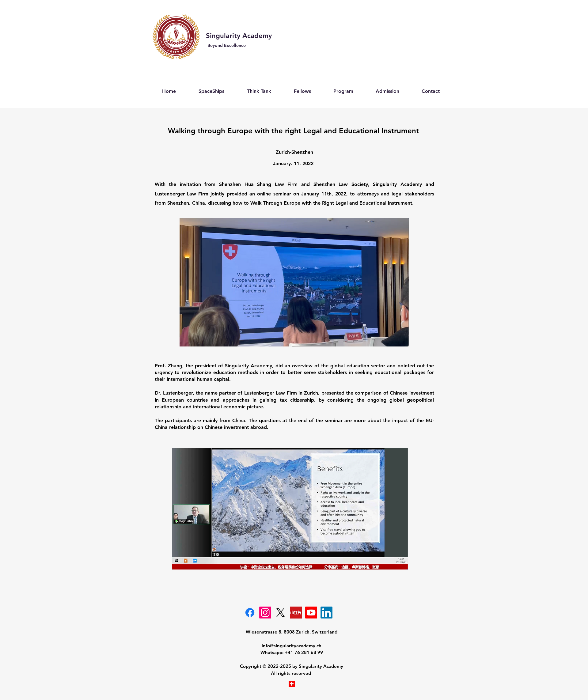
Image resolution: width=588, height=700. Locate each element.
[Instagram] (265, 613)
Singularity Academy (240, 36)
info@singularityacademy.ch (292, 646)
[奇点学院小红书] (296, 613)
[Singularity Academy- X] (281, 613)
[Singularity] (326, 613)
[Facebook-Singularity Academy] (250, 613)
